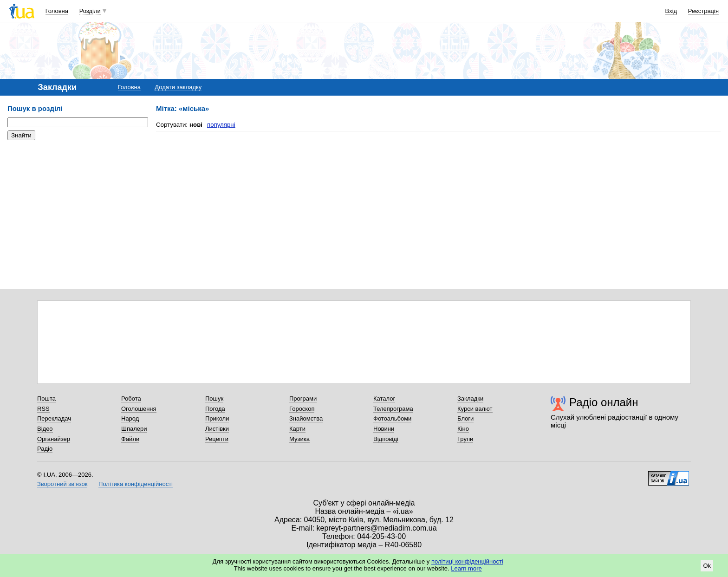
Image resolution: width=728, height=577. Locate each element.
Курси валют (475, 409)
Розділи (90, 11)
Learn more (466, 568)
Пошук (214, 399)
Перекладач (54, 418)
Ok (707, 566)
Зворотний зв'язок (62, 484)
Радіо (45, 449)
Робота (131, 399)
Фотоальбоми (392, 418)
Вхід (671, 11)
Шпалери (134, 429)
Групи (465, 439)
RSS (43, 409)
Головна (57, 11)
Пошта (46, 399)
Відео (45, 429)
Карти (297, 429)
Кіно (463, 429)
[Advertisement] (77, 204)
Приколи (217, 418)
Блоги (465, 418)
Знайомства (306, 418)
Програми (303, 399)
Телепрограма (393, 409)
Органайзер (54, 439)
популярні (221, 125)
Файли (130, 439)
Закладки (470, 399)
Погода (215, 409)
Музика (299, 439)
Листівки (217, 429)
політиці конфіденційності (467, 561)
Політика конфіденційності (136, 484)
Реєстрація (703, 11)
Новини (384, 429)
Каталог (384, 399)
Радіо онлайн (604, 402)
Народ (130, 418)
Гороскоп (302, 409)
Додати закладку (178, 87)
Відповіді (386, 439)
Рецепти (217, 439)
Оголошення (139, 409)
